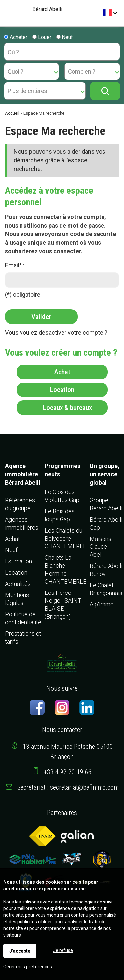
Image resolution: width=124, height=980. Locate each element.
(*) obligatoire (23, 295)
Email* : (15, 265)
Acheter (16, 37)
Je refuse (63, 950)
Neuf (65, 37)
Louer (42, 37)
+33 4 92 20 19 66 (68, 772)
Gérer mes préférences (28, 967)
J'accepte (20, 951)
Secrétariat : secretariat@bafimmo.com (68, 787)
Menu (7, 10)
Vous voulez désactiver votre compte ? (56, 332)
